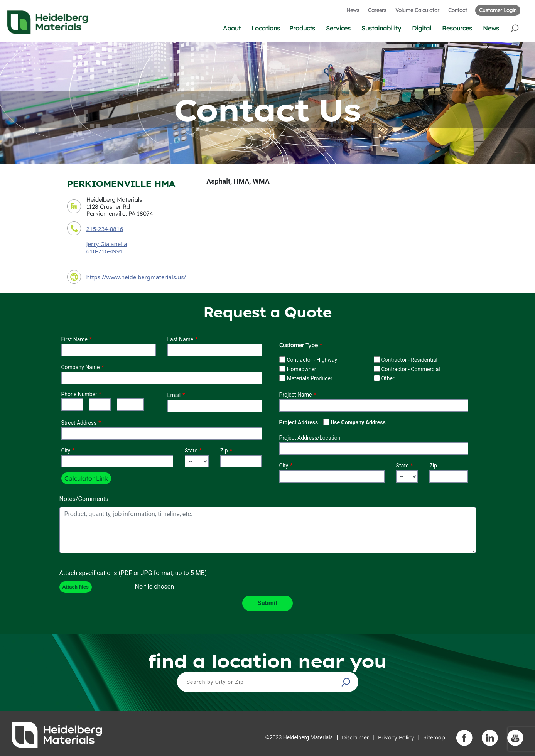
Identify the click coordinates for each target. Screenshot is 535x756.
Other (388, 378)
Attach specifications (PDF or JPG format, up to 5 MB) (133, 573)
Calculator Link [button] (86, 478)
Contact (458, 10)
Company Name (81, 367)
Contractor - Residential (409, 360)
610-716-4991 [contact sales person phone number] (105, 251)
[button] (515, 28)
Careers (377, 10)
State (191, 451)
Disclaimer (355, 737)
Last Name (181, 339)
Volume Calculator (417, 10)
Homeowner (301, 369)
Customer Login (498, 10)
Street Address (79, 423)
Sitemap (434, 737)
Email (174, 395)
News (353, 10)
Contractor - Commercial (410, 369)
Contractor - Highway (312, 360)
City (66, 451)
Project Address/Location (310, 438)
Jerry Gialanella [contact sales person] (107, 244)
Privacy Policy (396, 737)
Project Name (296, 395)
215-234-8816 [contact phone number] (105, 229)
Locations (266, 28)
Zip (224, 451)
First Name (74, 339)
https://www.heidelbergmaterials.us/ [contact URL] (136, 277)
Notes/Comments (84, 499)
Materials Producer (309, 378)
